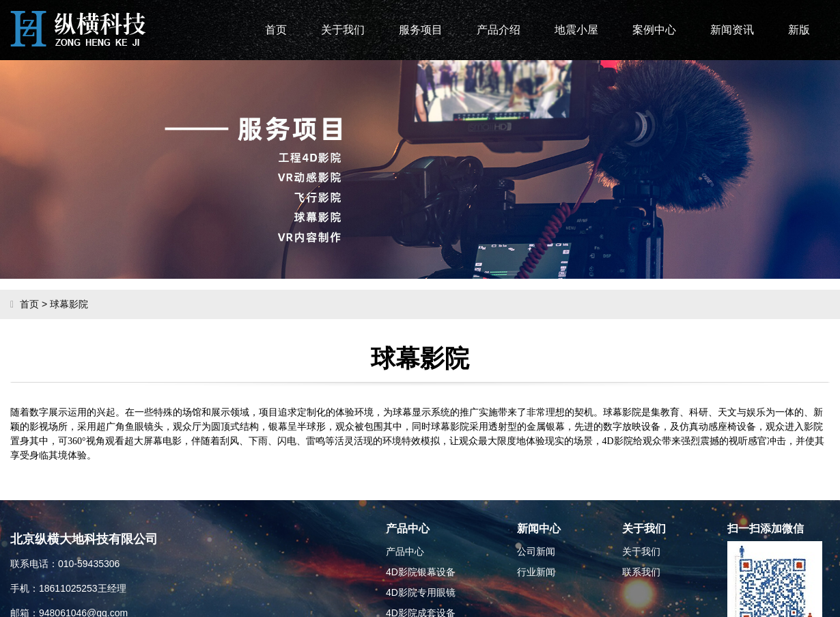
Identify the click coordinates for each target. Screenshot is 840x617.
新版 (799, 30)
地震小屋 (576, 30)
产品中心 (405, 551)
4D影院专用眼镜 (421, 592)
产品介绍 (499, 30)
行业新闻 (536, 572)
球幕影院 (69, 304)
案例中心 (654, 30)
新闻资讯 (732, 30)
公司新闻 (536, 551)
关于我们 (343, 30)
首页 (276, 30)
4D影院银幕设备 (421, 572)
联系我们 (641, 572)
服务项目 (421, 30)
